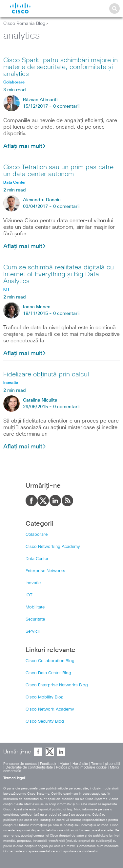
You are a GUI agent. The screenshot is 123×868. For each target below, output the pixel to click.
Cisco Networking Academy (53, 547)
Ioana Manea (37, 307)
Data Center (37, 559)
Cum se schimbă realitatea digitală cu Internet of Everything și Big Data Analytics (59, 274)
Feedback (48, 764)
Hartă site (80, 764)
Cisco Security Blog (45, 722)
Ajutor (64, 764)
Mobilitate (35, 607)
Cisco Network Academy (50, 709)
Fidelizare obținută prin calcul (46, 374)
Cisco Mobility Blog (45, 697)
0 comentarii (66, 106)
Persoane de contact (20, 764)
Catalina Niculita (40, 400)
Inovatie (33, 583)
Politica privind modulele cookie (81, 767)
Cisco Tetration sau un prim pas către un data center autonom (58, 171)
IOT (29, 595)
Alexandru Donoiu (42, 200)
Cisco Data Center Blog (48, 673)
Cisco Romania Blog (24, 24)
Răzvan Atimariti (40, 100)
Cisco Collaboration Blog (50, 661)
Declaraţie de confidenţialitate (29, 767)
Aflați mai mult (25, 146)
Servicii (33, 632)
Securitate (35, 619)
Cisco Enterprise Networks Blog (57, 685)
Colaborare (37, 535)
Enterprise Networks (45, 571)
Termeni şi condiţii (105, 764)
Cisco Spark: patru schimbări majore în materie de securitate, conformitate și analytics (61, 67)
